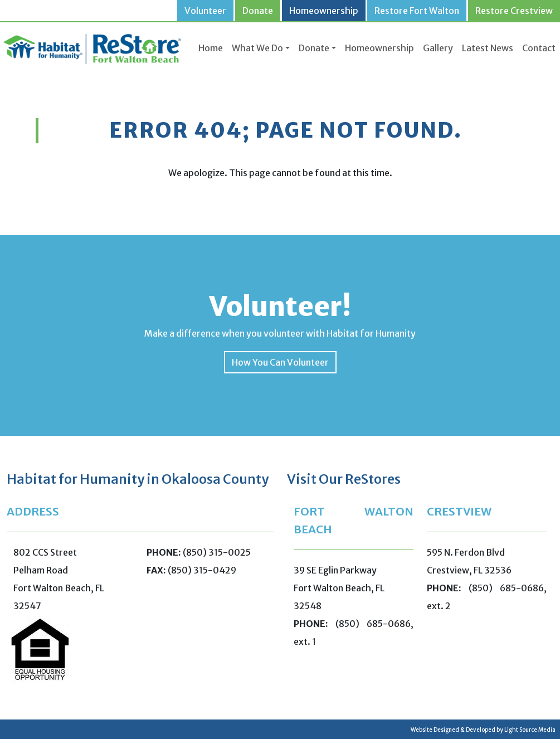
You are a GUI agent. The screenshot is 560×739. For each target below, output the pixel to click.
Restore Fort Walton (417, 11)
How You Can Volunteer (280, 362)
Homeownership (324, 11)
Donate (258, 11)
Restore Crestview (514, 11)
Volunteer (205, 11)
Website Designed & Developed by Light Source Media (483, 730)
